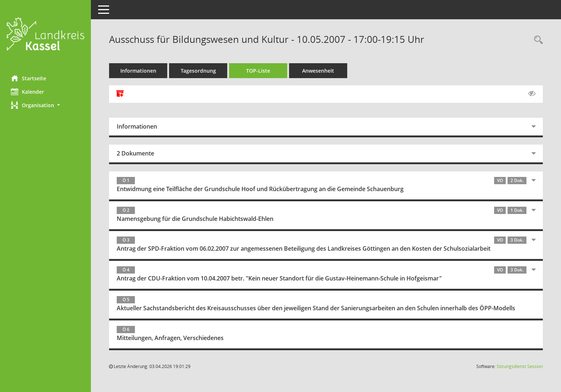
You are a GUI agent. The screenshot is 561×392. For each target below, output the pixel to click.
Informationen (138, 71)
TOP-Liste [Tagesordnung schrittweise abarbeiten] (258, 71)
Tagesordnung (198, 71)
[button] (45, 105)
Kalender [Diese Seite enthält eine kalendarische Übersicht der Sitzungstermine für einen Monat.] (27, 92)
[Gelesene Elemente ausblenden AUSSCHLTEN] (532, 94)
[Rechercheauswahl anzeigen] (537, 40)
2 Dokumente (135, 153)
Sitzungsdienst (520, 366)
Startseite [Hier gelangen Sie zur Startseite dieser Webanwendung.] (29, 78)
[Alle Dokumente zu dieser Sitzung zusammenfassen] (120, 94)
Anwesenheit (318, 71)
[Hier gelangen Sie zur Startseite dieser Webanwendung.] (45, 35)
